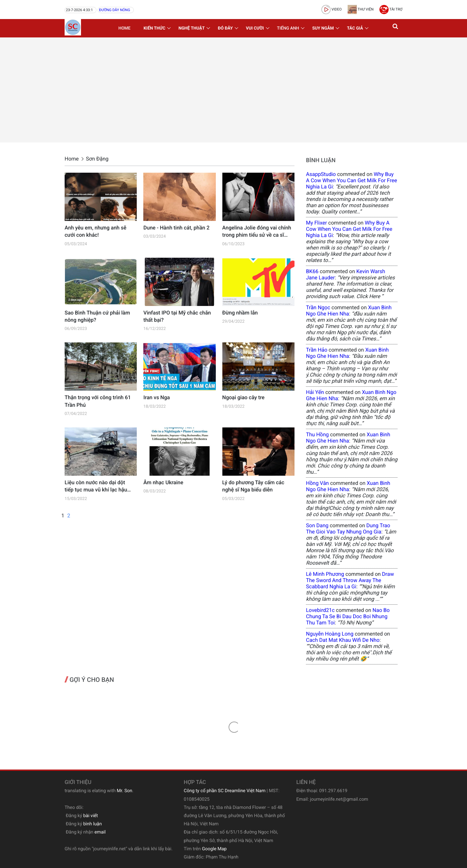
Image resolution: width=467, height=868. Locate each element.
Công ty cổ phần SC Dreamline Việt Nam (224, 791)
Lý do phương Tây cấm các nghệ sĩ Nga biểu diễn (253, 486)
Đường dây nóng (115, 10)
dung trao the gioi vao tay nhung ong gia (348, 529)
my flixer (316, 223)
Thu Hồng (317, 434)
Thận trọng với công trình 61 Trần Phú (98, 401)
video (332, 9)
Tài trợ (391, 9)
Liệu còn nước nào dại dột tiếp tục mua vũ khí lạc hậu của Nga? (96, 487)
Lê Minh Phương (325, 574)
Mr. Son (124, 791)
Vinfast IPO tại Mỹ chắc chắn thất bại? (177, 316)
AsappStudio (321, 174)
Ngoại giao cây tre (244, 397)
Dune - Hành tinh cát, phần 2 (176, 228)
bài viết (91, 816)
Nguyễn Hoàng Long (330, 634)
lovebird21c (320, 610)
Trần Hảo (317, 350)
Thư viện (361, 9)
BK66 (312, 271)
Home (124, 28)
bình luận (93, 824)
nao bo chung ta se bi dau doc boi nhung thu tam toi (348, 616)
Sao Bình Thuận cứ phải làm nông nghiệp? (97, 316)
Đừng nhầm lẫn (240, 313)
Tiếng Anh (288, 28)
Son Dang (317, 525)
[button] (396, 28)
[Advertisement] (233, 90)
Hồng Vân (317, 483)
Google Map (214, 849)
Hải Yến (315, 392)
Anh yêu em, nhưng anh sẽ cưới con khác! (95, 231)
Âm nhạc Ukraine (163, 482)
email (100, 832)
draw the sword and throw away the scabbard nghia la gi (350, 580)
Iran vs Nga (157, 397)
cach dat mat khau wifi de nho (343, 640)
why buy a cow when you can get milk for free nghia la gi (352, 180)
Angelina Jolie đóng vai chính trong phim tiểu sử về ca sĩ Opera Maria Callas (257, 232)
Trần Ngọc (318, 307)
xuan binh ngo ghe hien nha (349, 311)
